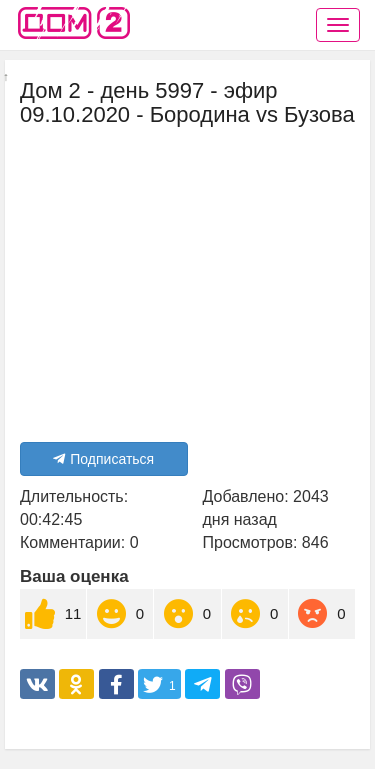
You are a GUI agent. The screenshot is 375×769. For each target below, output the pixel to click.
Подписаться (103, 459)
